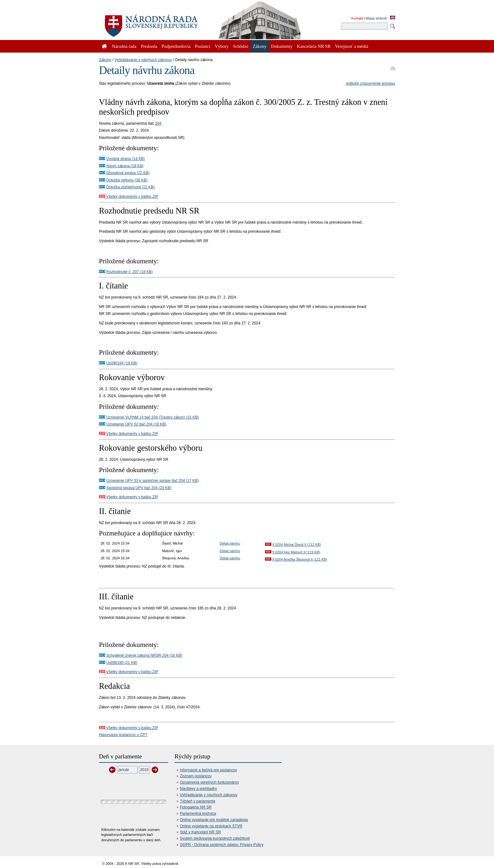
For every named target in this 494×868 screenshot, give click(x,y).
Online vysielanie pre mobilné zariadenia (214, 820)
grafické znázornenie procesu (370, 83)
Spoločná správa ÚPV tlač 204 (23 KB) (139, 488)
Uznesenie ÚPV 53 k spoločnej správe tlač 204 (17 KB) (152, 481)
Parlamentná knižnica (198, 814)
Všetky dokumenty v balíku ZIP (129, 197)
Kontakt (357, 18)
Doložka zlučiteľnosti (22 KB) (130, 187)
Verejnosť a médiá (351, 46)
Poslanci (203, 46)
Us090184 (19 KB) (122, 363)
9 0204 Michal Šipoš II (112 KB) (297, 545)
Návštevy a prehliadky (198, 789)
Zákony (105, 60)
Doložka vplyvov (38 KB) (127, 180)
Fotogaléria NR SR (196, 807)
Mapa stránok (376, 18)
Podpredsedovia (176, 46)
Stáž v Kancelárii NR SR (200, 832)
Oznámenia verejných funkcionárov (209, 782)
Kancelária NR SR (314, 46)
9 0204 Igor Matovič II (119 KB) (296, 552)
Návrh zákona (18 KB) (125, 166)
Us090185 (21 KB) (122, 663)
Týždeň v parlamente (198, 801)
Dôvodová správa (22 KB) (128, 173)
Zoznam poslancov (196, 776)
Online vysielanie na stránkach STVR (211, 826)
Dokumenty (282, 46)
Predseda (149, 46)
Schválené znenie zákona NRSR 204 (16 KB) (144, 655)
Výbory (222, 46)
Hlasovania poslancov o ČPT (123, 735)
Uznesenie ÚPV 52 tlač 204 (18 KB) (136, 424)
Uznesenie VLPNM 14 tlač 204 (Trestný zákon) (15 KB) (152, 417)
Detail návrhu (230, 543)
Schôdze (241, 46)
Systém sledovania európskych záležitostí (215, 838)
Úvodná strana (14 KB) (125, 159)
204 (158, 123)
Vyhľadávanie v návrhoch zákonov (143, 60)
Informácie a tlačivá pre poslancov (208, 770)
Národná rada (124, 46)
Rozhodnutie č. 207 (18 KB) (129, 272)
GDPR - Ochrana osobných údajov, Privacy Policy (222, 845)
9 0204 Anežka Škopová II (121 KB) (300, 559)
